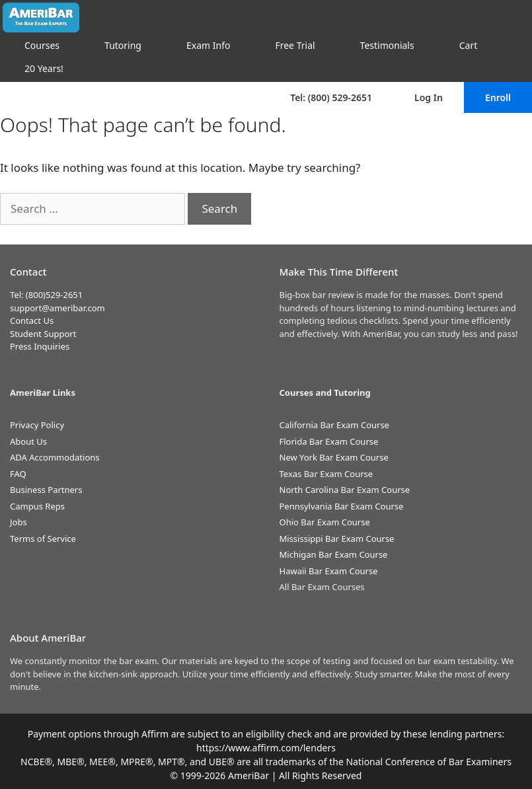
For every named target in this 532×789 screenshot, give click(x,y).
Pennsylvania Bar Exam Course (342, 506)
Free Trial (295, 45)
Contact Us (32, 320)
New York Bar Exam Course (334, 457)
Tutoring (123, 45)
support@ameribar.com (57, 308)
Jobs (19, 522)
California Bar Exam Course (334, 425)
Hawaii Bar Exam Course (329, 571)
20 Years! (44, 68)
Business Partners (46, 490)
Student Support (43, 334)
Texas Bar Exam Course (326, 474)
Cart (469, 45)
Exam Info (208, 45)
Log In (429, 97)
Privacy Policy (37, 425)
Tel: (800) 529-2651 (331, 97)
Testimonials (387, 45)
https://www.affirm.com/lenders (266, 748)
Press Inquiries (40, 346)
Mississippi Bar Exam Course (337, 539)
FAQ (18, 474)
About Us (28, 441)
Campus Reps (37, 506)
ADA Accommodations (55, 457)
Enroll (498, 97)
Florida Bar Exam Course (329, 441)
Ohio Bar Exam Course (325, 522)
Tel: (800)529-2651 (46, 295)
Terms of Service (43, 539)
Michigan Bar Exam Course (334, 554)
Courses (42, 45)
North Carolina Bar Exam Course (345, 490)
